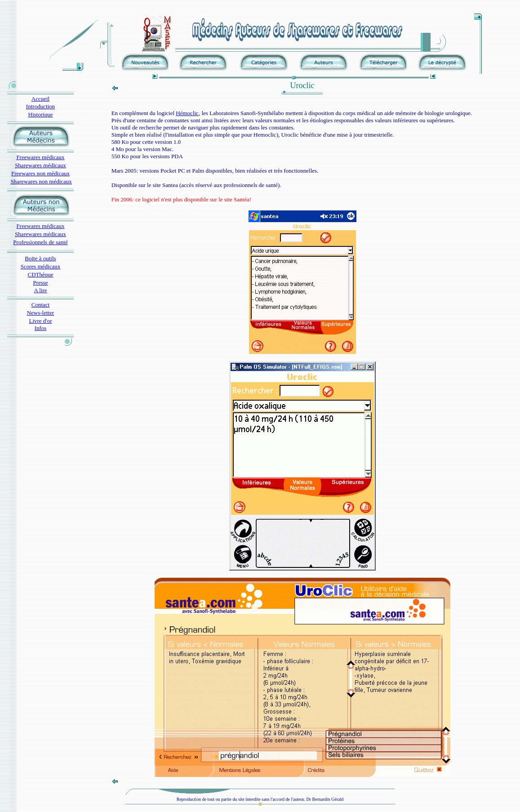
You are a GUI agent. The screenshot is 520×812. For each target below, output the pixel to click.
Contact (40, 305)
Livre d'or (40, 321)
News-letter (41, 313)
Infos (41, 328)
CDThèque (40, 274)
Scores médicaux (40, 266)
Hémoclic (187, 113)
